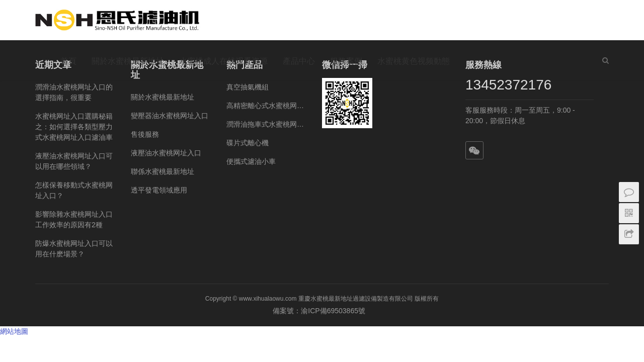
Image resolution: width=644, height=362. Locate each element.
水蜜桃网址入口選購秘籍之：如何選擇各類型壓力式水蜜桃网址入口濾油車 (74, 127)
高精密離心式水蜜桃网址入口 (267, 106)
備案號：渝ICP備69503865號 (322, 311)
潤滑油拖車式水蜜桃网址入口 (267, 124)
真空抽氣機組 (248, 87)
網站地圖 (14, 331)
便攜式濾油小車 (251, 161)
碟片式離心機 (248, 143)
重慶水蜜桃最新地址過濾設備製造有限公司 (356, 299)
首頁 (68, 61)
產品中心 (299, 61)
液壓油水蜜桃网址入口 (166, 153)
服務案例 (346, 61)
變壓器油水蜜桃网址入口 (170, 116)
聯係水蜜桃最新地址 (163, 171)
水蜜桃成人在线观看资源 (223, 61)
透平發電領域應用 (159, 190)
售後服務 (145, 134)
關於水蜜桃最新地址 (128, 61)
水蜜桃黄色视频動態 (414, 61)
